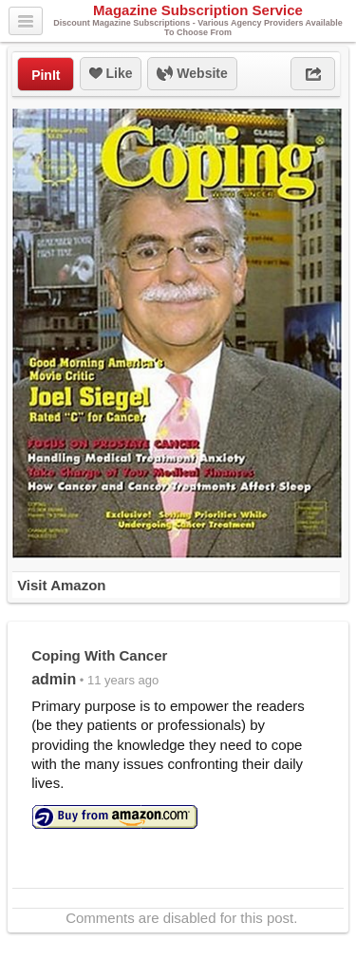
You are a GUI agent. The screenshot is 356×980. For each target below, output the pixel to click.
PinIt (46, 75)
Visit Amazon (61, 585)
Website (192, 74)
